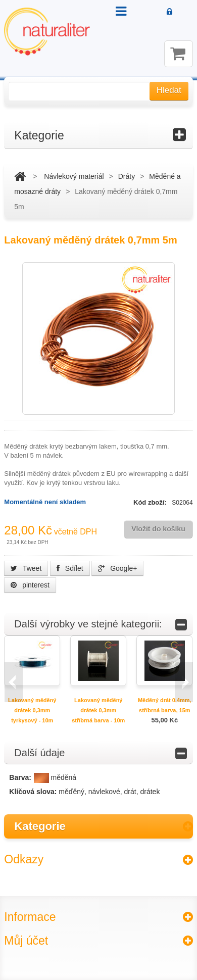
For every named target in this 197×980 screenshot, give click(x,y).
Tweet (26, 568)
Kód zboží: (151, 502)
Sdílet (70, 568)
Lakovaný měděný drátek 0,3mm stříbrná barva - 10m (98, 710)
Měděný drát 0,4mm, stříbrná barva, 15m (165, 705)
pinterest (30, 585)
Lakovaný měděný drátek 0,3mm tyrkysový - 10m (32, 710)
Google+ (117, 568)
